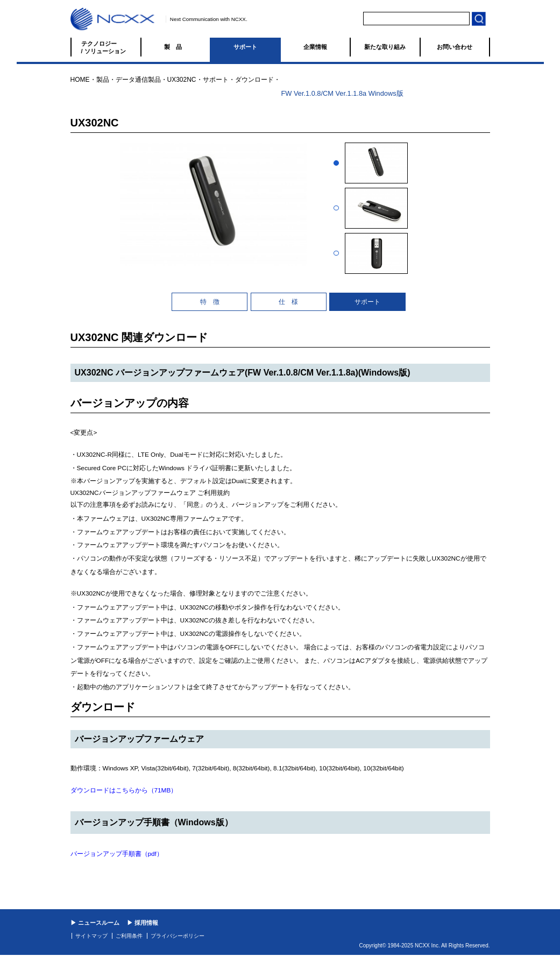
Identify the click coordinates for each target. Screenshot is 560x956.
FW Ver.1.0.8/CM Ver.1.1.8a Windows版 (342, 93)
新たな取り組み (385, 47)
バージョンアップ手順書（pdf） (117, 854)
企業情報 (315, 47)
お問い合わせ (455, 47)
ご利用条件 (129, 936)
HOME (80, 80)
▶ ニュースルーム (95, 923)
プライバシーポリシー (178, 936)
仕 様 (288, 302)
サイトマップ (91, 936)
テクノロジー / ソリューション (104, 47)
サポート (245, 47)
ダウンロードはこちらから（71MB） (124, 790)
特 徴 (210, 302)
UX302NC (182, 80)
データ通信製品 (138, 80)
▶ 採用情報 (143, 923)
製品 (176, 47)
